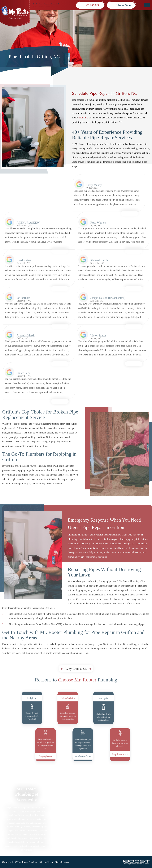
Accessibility (90, 810)
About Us (89, 821)
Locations (60, 829)
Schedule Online (124, 5)
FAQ (86, 817)
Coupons (60, 821)
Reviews (60, 817)
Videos (59, 825)
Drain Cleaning (63, 806)
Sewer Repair (62, 810)
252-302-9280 (93, 5)
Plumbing (84, 118)
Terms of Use (91, 806)
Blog (86, 814)
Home (58, 798)
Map (122, 806)
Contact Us (90, 825)
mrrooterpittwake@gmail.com (132, 830)
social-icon (122, 842)
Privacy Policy (91, 802)
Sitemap (88, 798)
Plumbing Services (64, 802)
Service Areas (62, 814)
